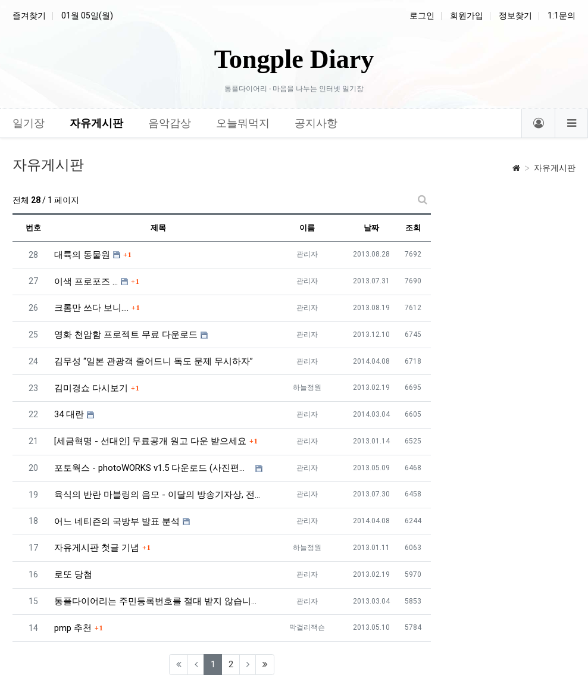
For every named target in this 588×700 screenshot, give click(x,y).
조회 (413, 228)
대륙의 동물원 (82, 255)
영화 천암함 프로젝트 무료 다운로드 (126, 335)
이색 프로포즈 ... (86, 282)
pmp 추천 (73, 628)
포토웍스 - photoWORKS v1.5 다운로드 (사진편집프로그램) (153, 468)
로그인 (422, 15)
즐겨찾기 (29, 15)
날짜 (371, 228)
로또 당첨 (73, 574)
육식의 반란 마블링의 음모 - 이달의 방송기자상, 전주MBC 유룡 (158, 495)
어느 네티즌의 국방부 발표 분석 (117, 521)
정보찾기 (515, 15)
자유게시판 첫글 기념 (97, 548)
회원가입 (467, 15)
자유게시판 (555, 168)
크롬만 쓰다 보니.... (91, 308)
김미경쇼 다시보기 (91, 388)
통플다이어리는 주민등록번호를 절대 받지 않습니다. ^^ (158, 601)
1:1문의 (562, 15)
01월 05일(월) (87, 15)
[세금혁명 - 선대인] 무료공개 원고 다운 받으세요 (150, 441)
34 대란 (69, 414)
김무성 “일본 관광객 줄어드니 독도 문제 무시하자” (154, 361)
